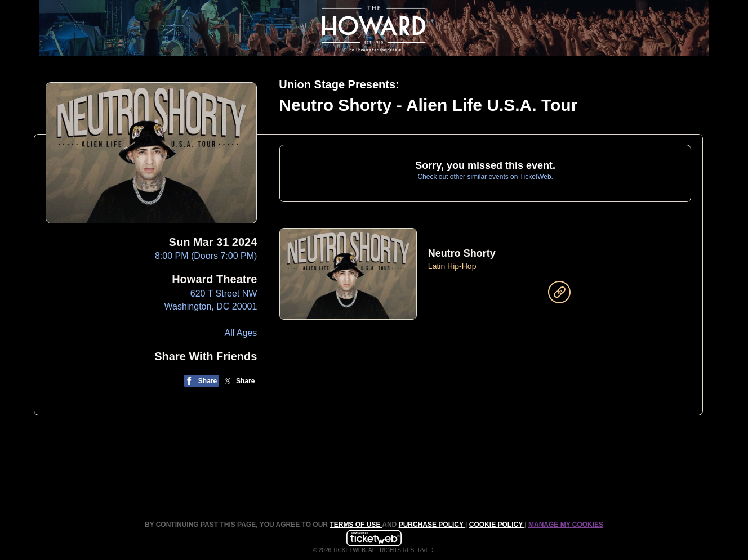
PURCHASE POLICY (432, 525)
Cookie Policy (497, 525)
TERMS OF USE (356, 525)
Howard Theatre (214, 279)
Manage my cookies (566, 525)
